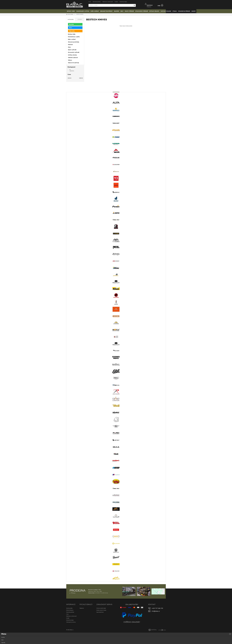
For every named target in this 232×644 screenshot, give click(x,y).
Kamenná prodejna (123, 2)
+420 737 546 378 (157, 608)
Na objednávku (72, 70)
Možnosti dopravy (70, 610)
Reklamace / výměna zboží (108, 2)
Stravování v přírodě (142, 11)
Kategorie (71, 19)
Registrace (82, 608)
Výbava (175, 11)
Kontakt (116, 2)
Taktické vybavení (166, 11)
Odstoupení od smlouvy (71, 622)
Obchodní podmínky (97, 2)
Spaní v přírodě (129, 11)
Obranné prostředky (106, 11)
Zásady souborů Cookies (101, 610)
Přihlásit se (149, 6)
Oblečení (116, 11)
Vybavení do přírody (184, 11)
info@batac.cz (156, 611)
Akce (70, 28)
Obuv (122, 11)
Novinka (71, 24)
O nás (90, 2)
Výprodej (72, 31)
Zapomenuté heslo (100, 612)
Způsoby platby (69, 608)
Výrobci (80, 19)
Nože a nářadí (95, 11)
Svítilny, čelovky (154, 11)
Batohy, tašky (71, 11)
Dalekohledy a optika (83, 11)
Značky (194, 11)
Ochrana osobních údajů (101, 608)
